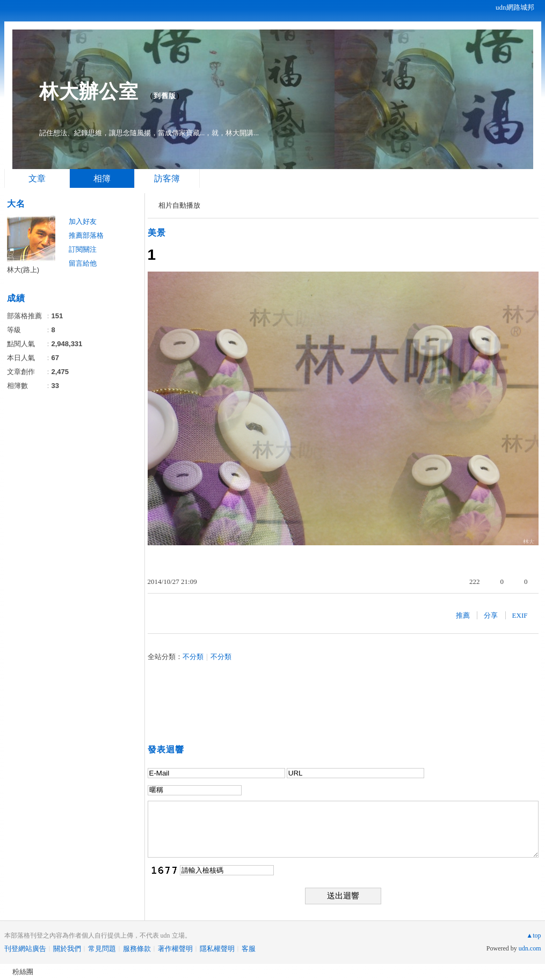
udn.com (530, 948)
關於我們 (67, 949)
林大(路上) (23, 270)
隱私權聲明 (217, 949)
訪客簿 (167, 178)
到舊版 (165, 96)
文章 (37, 178)
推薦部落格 (86, 235)
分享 (491, 615)
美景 (157, 233)
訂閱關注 (83, 249)
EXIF (520, 615)
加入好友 (83, 221)
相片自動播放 (179, 205)
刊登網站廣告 (25, 949)
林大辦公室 (89, 92)
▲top (533, 935)
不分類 (193, 657)
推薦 (463, 615)
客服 (249, 949)
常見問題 (102, 949)
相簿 (102, 178)
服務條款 (137, 949)
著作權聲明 (175, 949)
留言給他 (83, 263)
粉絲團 (23, 972)
